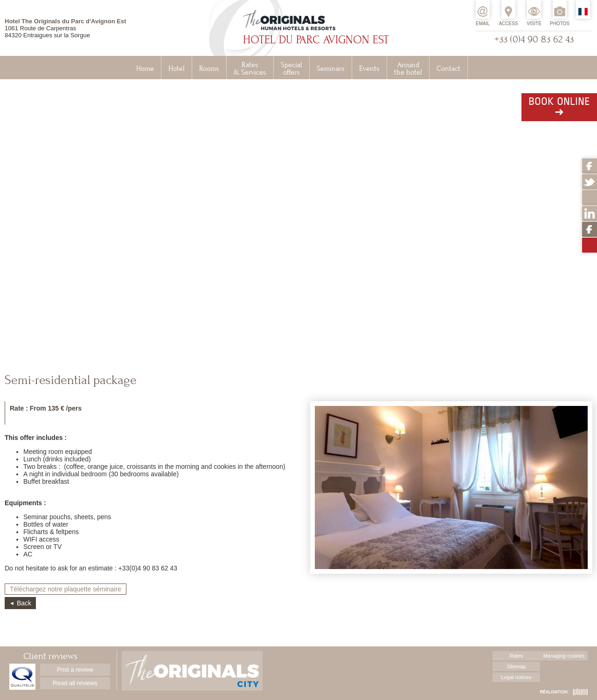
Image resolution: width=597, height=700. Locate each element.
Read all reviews (75, 683)
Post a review (75, 669)
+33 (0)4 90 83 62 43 (534, 39)
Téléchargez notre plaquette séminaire (66, 589)
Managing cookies (564, 656)
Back (24, 603)
